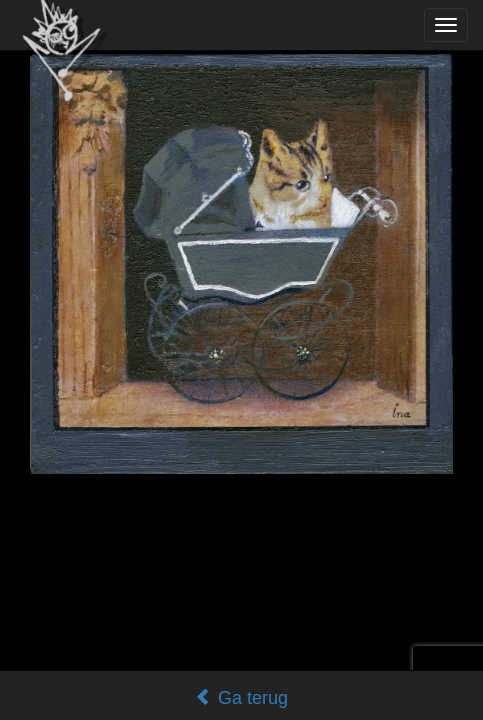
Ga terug (241, 698)
